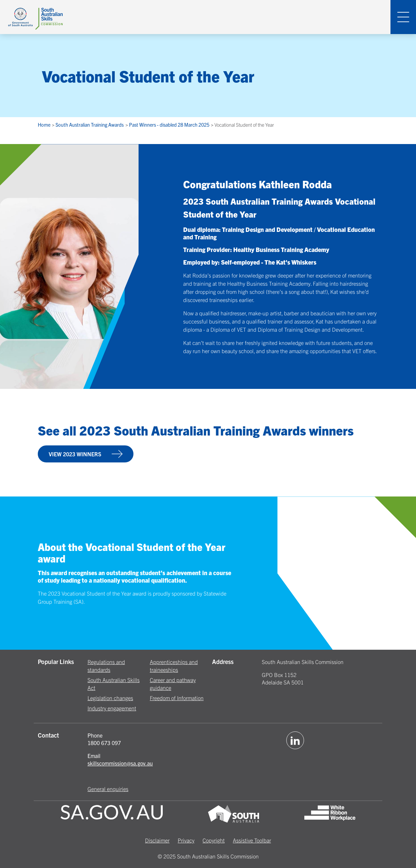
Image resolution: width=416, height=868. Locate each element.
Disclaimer (157, 840)
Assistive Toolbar (252, 840)
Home (45, 125)
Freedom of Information (177, 698)
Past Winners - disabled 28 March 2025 (170, 125)
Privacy (186, 840)
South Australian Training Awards (90, 125)
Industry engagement (112, 708)
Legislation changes (110, 698)
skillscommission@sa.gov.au (120, 763)
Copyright (214, 840)
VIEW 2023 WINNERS (86, 454)
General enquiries (108, 789)
